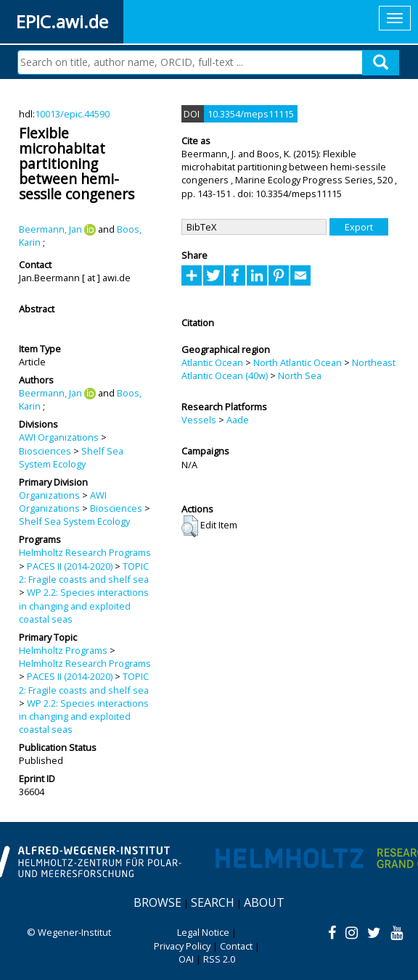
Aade (238, 420)
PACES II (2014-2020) (70, 566)
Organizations (49, 495)
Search (213, 902)
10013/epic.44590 (72, 114)
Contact (236, 946)
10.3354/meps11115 (251, 114)
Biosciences (45, 451)
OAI (186, 959)
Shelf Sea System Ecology (71, 457)
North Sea (300, 375)
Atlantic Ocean (212, 362)
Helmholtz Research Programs (85, 552)
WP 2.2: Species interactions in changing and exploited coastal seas (84, 606)
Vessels (199, 420)
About (264, 902)
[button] (190, 526)
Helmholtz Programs (63, 650)
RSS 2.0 (219, 959)
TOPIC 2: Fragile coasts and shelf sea (84, 573)
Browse (157, 902)
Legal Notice (203, 932)
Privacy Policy (182, 946)
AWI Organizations (59, 437)
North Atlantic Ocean (298, 362)
